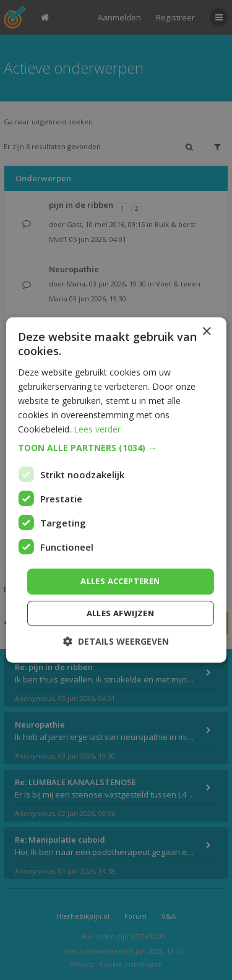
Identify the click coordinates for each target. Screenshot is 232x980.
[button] (116, 448)
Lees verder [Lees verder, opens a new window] (97, 429)
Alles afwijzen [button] (121, 613)
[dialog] (116, 490)
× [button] (206, 332)
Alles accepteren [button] (120, 581)
